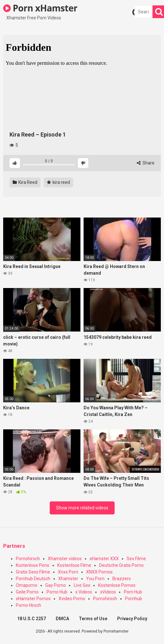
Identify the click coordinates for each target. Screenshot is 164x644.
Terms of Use (93, 619)
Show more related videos (82, 508)
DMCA (62, 619)
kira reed (58, 182)
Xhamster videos (65, 559)
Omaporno (27, 585)
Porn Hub (133, 592)
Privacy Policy (132, 619)
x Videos (84, 592)
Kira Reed (25, 182)
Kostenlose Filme (74, 565)
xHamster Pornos (33, 599)
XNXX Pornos (99, 572)
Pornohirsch (28, 559)
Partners (14, 546)
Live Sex (82, 585)
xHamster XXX (104, 559)
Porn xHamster (40, 8)
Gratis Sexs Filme (33, 572)
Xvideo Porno (72, 599)
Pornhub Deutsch (33, 579)
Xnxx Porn (68, 572)
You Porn (95, 579)
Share (146, 163)
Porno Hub (57, 592)
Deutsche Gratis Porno (121, 565)
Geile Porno (27, 592)
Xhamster (68, 579)
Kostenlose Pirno (33, 565)
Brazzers (122, 579)
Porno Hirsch (28, 605)
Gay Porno (56, 585)
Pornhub (134, 599)
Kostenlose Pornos (117, 585)
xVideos (108, 592)
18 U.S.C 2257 (32, 619)
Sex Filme (136, 559)
